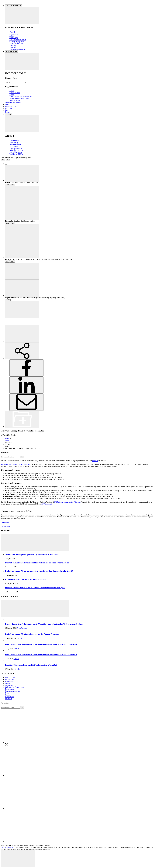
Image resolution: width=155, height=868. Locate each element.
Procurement (14, 146)
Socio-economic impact (18, 40)
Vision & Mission (16, 148)
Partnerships (14, 34)
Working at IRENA (16, 154)
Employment (10, 679)
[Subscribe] (10, 457)
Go (22, 457)
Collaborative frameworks (14, 102)
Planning (13, 45)
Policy (12, 36)
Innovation (13, 47)
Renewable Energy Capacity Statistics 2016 (16, 464)
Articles (21, 638)
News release (5, 526)
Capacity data (6, 522)
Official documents (16, 150)
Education (9, 108)
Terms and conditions (7, 847)
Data (7, 110)
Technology (14, 38)
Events (8, 112)
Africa (12, 91)
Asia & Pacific (15, 93)
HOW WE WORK (12, 51)
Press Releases (22, 628)
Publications (9, 697)
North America (15, 100)
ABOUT (9, 114)
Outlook (12, 32)
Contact (8, 683)
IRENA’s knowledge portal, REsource (67, 502)
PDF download (47, 504)
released (95, 461)
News (7, 104)
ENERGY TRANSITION (14, 6)
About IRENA (14, 141)
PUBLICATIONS (11, 106)
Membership (14, 142)
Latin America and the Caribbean (21, 97)
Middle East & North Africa (19, 99)
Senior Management (16, 152)
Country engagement (17, 42)
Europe (12, 95)
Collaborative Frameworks (14, 687)
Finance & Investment (17, 49)
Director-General (15, 144)
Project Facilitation (16, 44)
